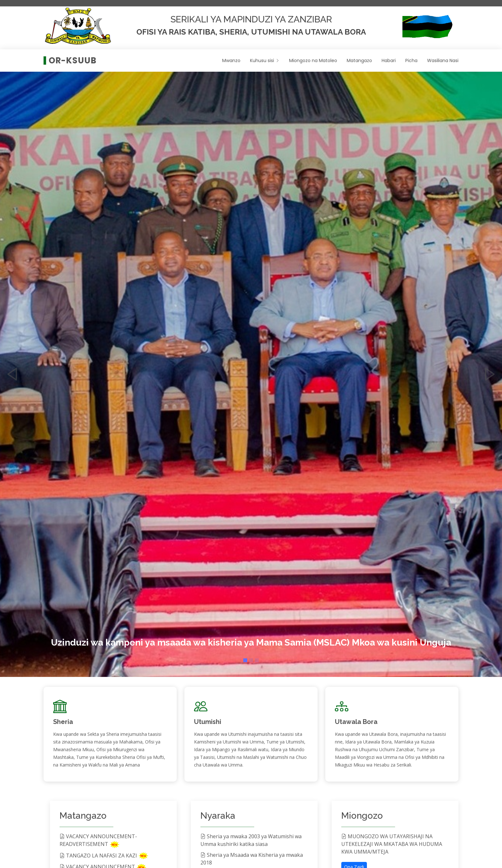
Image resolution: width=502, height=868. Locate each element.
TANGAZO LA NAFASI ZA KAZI (99, 856)
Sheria (63, 722)
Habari (389, 60)
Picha (411, 60)
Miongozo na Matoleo (313, 60)
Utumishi (208, 722)
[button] (12, 368)
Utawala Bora (356, 722)
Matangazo (359, 60)
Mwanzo (231, 60)
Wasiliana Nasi (443, 60)
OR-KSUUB (73, 60)
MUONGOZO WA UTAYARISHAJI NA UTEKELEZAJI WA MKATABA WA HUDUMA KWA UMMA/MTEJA (392, 844)
